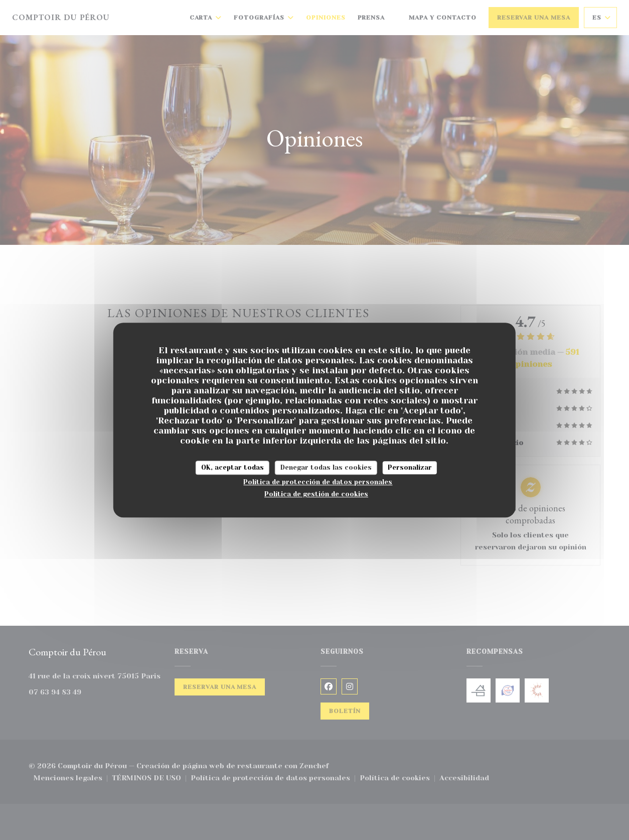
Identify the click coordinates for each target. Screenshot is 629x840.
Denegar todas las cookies (326, 467)
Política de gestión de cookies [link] (316, 494)
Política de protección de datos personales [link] (318, 482)
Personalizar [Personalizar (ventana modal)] (410, 467)
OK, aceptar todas (232, 467)
